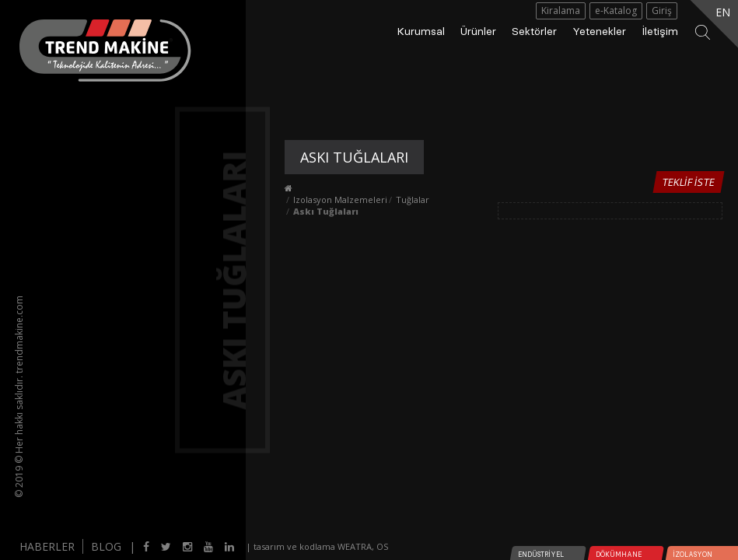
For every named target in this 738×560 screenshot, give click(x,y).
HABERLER (47, 546)
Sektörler (534, 31)
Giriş (662, 10)
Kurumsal (421, 31)
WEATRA (355, 546)
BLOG (106, 546)
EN (723, 12)
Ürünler (478, 31)
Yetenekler (599, 31)
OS (382, 546)
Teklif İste (688, 182)
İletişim (660, 31)
